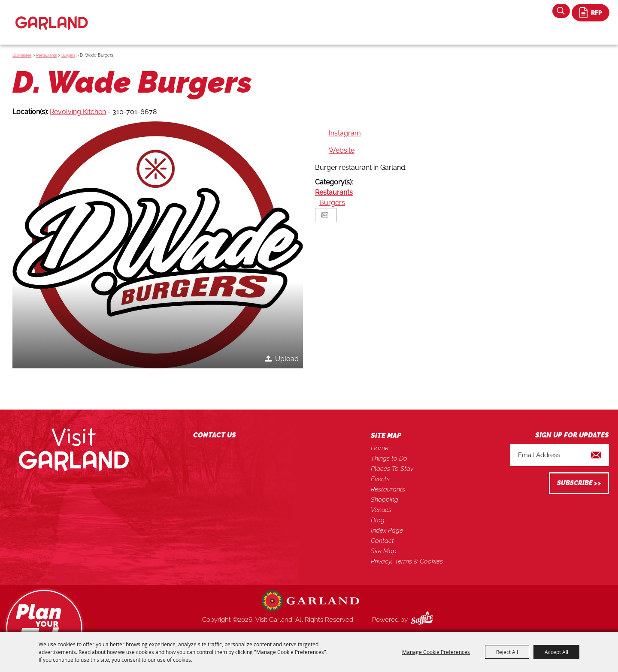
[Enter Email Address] (560, 455)
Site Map (384, 551)
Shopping (385, 500)
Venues (381, 510)
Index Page (387, 530)
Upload (287, 359)
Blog (378, 520)
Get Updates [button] (579, 483)
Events (380, 479)
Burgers (68, 55)
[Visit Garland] (52, 16)
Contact (382, 541)
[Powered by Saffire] (424, 620)
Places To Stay (392, 469)
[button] (158, 245)
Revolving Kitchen (78, 112)
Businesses (22, 55)
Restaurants (46, 55)
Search (561, 11)
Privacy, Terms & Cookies (407, 561)
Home (380, 448)
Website (342, 150)
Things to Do (389, 458)
